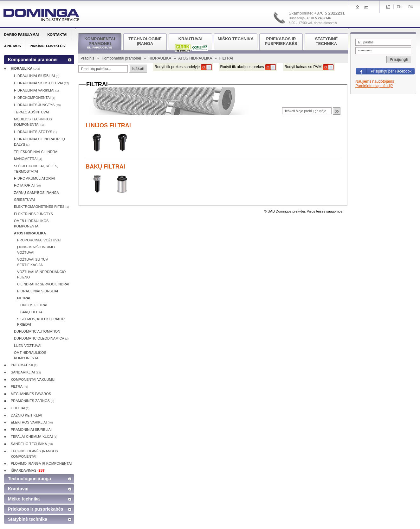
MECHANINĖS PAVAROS (31, 394)
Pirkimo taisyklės (47, 46)
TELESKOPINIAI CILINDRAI (36, 152)
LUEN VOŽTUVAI (28, 346)
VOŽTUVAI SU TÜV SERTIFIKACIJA (32, 262)
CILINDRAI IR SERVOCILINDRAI (43, 284)
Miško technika (24, 499)
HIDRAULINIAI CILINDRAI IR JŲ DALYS (39, 142)
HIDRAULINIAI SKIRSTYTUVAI (42, 83)
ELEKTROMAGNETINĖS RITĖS (42, 207)
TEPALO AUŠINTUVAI (31, 112)
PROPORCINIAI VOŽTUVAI (39, 240)
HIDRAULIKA (160, 58)
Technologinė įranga (29, 479)
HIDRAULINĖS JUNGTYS (37, 105)
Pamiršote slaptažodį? (374, 86)
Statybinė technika (28, 519)
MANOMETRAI (28, 159)
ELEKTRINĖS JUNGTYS (33, 214)
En (399, 7)
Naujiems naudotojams (375, 81)
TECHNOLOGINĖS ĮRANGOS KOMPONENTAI (34, 454)
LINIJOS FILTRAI (108, 125)
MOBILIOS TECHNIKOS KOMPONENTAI (33, 122)
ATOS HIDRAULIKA (196, 58)
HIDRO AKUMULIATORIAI (35, 178)
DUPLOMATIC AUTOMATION (37, 331)
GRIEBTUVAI (24, 200)
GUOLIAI (20, 408)
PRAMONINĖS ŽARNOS (32, 401)
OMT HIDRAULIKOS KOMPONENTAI (30, 355)
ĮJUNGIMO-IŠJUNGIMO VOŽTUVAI (36, 250)
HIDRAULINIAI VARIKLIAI (36, 90)
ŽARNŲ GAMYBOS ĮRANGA (36, 193)
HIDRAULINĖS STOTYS (35, 132)
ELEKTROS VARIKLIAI (32, 422)
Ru (411, 7)
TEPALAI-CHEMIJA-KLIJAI (34, 437)
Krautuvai (18, 489)
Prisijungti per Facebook (391, 71)
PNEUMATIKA (24, 365)
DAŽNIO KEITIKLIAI (26, 415)
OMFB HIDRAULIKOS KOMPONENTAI (31, 223)
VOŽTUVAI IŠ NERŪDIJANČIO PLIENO (41, 274)
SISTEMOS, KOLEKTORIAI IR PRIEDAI (41, 322)
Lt (388, 7)
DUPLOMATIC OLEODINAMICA (41, 338)
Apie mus (13, 46)
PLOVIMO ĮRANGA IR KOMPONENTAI (41, 463)
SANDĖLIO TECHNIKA (32, 444)
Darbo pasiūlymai (21, 35)
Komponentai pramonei (122, 58)
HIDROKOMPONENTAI (35, 98)
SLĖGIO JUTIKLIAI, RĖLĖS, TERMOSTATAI (36, 169)
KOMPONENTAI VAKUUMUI (33, 379)
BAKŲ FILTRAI (105, 167)
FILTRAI (24, 298)
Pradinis (88, 58)
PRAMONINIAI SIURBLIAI (31, 430)
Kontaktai (57, 35)
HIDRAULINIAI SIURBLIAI (37, 76)
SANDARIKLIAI (26, 372)
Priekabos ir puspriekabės (36, 509)
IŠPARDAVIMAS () (28, 470)
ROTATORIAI (27, 185)
